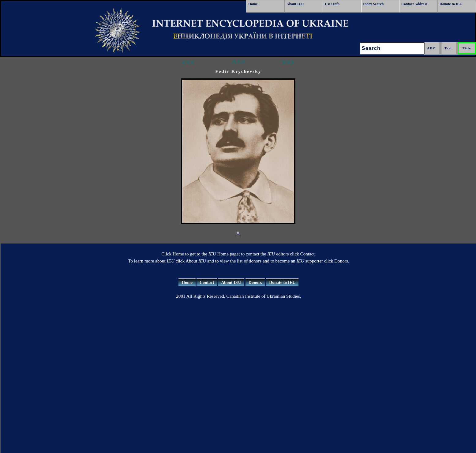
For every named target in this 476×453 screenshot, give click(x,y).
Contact (207, 283)
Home (253, 4)
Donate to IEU (451, 4)
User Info (332, 4)
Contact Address (414, 4)
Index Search (373, 4)
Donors (255, 283)
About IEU (295, 4)
